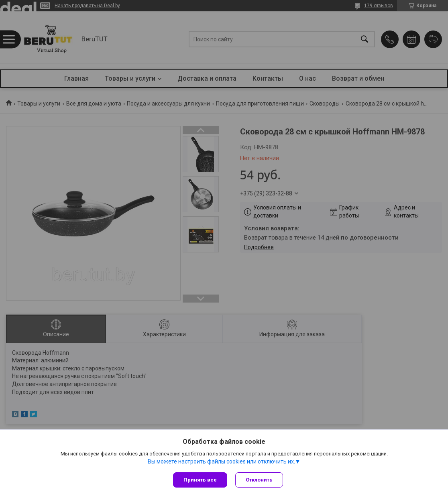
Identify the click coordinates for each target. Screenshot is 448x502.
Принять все (200, 480)
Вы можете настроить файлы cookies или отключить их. (221, 461)
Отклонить (259, 480)
